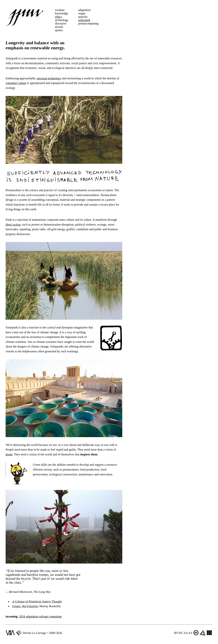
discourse (61, 23)
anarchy (83, 17)
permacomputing (88, 23)
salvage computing (50, 616)
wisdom (60, 10)
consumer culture (16, 83)
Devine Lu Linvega (34, 633)
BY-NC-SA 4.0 (183, 633)
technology (62, 20)
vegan (82, 13)
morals (59, 27)
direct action (13, 225)
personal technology (49, 78)
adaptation (84, 10)
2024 (22, 616)
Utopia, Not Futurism (25, 606)
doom (9, 454)
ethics (58, 17)
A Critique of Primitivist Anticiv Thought (37, 602)
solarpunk (84, 20)
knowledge (62, 13)
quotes (59, 30)
